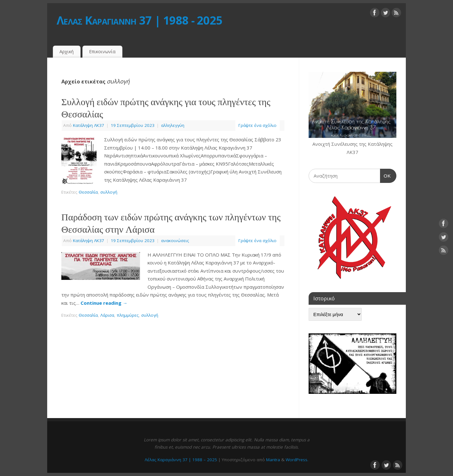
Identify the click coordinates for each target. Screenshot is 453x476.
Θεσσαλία (88, 192)
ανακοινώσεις (175, 241)
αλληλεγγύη (173, 125)
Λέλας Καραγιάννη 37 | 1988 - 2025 (140, 20)
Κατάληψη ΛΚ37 (89, 125)
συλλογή (109, 192)
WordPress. (297, 460)
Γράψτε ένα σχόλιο (257, 125)
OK (386, 175)
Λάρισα (107, 315)
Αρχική (67, 51)
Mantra (273, 460)
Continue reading (104, 303)
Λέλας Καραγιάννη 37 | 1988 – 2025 (181, 460)
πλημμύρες (128, 315)
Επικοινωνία (102, 51)
